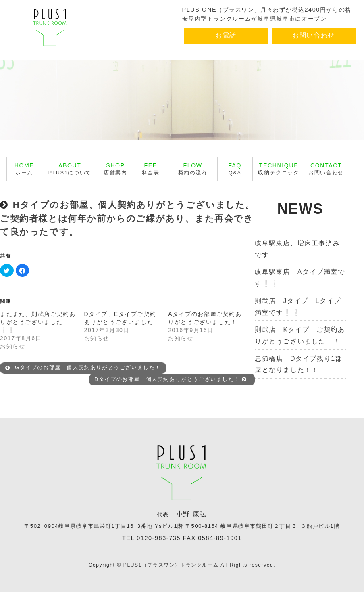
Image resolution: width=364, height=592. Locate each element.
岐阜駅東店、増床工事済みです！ (297, 249)
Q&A (235, 169)
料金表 (151, 169)
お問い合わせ (314, 35)
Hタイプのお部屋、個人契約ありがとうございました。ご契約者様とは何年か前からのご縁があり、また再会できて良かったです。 (127, 218)
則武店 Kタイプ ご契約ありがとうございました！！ (300, 335)
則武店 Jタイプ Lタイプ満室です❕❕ (298, 307)
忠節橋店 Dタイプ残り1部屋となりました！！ (298, 364)
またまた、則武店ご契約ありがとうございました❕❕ (38, 322)
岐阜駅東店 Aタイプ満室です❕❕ (300, 278)
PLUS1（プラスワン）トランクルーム (171, 565)
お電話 (226, 35)
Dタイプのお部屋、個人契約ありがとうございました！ (171, 379)
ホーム (24, 169)
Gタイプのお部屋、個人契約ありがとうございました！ (83, 368)
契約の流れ (193, 169)
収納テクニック (279, 169)
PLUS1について (70, 169)
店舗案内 (115, 169)
